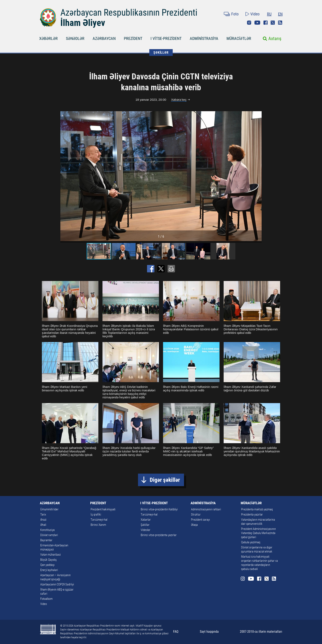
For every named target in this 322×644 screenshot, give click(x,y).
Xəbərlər (146, 520)
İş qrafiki (96, 515)
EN (280, 14)
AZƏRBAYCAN (104, 38)
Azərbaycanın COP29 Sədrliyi (57, 584)
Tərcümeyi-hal (99, 520)
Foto (235, 14)
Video (255, 14)
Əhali (43, 525)
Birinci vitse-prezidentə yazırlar (159, 535)
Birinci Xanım (98, 525)
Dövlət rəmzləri (49, 535)
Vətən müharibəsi (51, 555)
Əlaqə (194, 525)
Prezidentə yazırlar (252, 515)
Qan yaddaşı (47, 565)
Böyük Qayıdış (48, 560)
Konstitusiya (47, 530)
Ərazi (43, 520)
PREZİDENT (133, 38)
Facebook (266, 23)
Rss (280, 23)
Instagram (249, 23)
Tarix (43, 515)
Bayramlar (46, 540)
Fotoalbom (46, 599)
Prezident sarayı (200, 520)
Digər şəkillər (165, 480)
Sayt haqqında (209, 632)
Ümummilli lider (49, 509)
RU (269, 14)
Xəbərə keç (179, 100)
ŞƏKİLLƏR (161, 53)
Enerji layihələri (49, 570)
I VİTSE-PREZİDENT (166, 38)
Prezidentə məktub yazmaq (257, 509)
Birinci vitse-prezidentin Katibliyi (159, 509)
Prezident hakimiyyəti (103, 509)
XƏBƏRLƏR (48, 38)
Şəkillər (145, 525)
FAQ (176, 632)
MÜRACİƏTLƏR (239, 38)
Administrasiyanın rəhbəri (206, 509)
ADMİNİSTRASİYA (204, 38)
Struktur (196, 515)
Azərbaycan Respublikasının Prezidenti (129, 13)
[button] (258, 176)
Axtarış (275, 39)
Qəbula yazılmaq (251, 542)
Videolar (145, 530)
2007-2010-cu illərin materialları (261, 632)
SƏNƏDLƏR (75, 38)
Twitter (273, 23)
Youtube (257, 23)
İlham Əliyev (83, 23)
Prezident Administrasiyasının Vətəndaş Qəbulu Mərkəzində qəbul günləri (258, 533)
